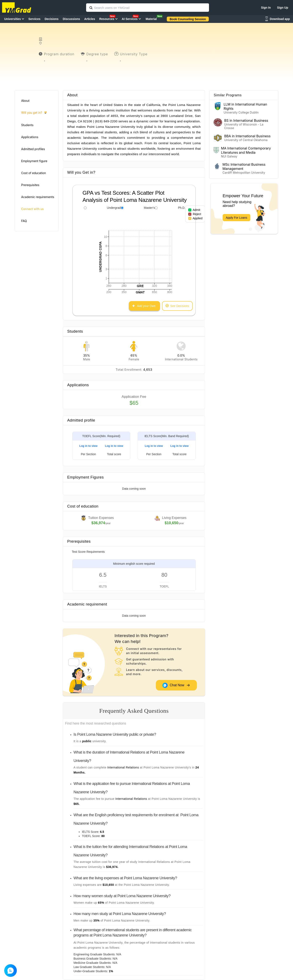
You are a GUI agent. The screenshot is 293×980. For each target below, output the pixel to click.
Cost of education (34, 173)
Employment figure (34, 161)
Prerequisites (30, 185)
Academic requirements (38, 197)
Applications (30, 137)
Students (27, 125)
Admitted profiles (33, 149)
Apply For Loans (237, 218)
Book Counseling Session (188, 19)
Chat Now (176, 685)
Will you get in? (34, 113)
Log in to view (88, 446)
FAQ (24, 221)
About (25, 101)
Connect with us (32, 209)
